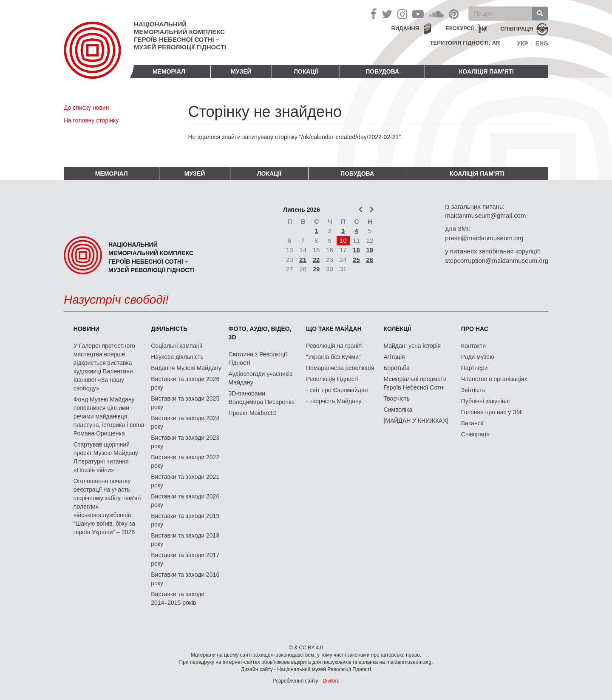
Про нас (475, 329)
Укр (523, 43)
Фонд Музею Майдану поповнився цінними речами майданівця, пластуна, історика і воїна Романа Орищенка (109, 416)
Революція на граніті (334, 346)
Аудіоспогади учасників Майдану (261, 378)
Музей (241, 71)
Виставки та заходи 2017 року (185, 559)
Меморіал (169, 71)
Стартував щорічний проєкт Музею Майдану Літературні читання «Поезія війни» (106, 457)
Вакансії (472, 423)
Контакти (473, 346)
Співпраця (475, 434)
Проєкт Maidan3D (253, 413)
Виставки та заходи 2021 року (185, 481)
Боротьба (396, 368)
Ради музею (478, 357)
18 (356, 250)
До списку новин (86, 108)
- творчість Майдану (334, 401)
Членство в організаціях (494, 379)
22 (316, 260)
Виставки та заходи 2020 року (185, 501)
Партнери (475, 368)
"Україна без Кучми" (333, 357)
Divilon (330, 681)
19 (370, 250)
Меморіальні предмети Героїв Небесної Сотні (415, 383)
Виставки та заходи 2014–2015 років (178, 598)
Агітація (394, 357)
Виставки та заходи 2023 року (185, 442)
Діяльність (169, 329)
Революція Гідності (332, 379)
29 (316, 269)
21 (303, 260)
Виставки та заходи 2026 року (185, 383)
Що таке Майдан (334, 329)
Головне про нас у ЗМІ (492, 412)
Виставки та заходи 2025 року (185, 403)
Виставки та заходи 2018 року (185, 540)
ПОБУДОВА (382, 71)
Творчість (397, 398)
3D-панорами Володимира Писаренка (262, 398)
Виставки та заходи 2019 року (185, 520)
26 (370, 260)
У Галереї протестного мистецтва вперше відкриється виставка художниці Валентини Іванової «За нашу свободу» (104, 367)
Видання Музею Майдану (186, 368)
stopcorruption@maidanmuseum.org (497, 260)
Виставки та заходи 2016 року (185, 579)
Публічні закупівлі (486, 401)
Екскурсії (460, 28)
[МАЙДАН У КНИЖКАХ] (416, 421)
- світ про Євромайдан (337, 390)
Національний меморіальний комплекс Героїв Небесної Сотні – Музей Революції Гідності (180, 36)
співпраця (517, 29)
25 (356, 260)
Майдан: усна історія (412, 346)
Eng (542, 43)
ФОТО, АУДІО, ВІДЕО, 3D (260, 333)
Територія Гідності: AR (465, 43)
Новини (86, 329)
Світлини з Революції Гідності (258, 359)
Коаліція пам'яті (486, 71)
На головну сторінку (91, 120)
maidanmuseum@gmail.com (485, 215)
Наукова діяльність (177, 357)
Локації (306, 71)
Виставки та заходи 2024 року (185, 422)
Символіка (398, 410)
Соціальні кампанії (177, 346)
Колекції (397, 329)
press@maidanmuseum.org (484, 238)
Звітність (473, 390)
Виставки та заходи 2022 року (185, 461)
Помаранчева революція (340, 368)
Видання (405, 28)
